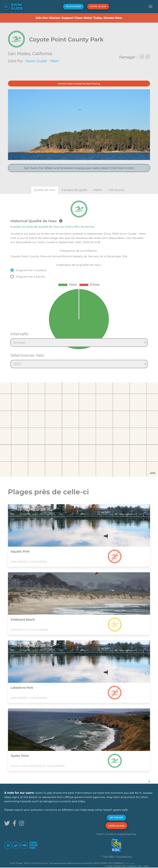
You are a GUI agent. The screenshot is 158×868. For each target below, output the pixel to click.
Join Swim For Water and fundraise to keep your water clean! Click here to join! (79, 168)
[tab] (45, 190)
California (42, 54)
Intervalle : (20, 334)
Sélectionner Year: (28, 355)
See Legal (129, 863)
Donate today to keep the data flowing (79, 84)
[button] (151, 7)
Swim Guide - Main (43, 61)
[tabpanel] (79, 282)
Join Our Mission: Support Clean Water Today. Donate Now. (79, 18)
